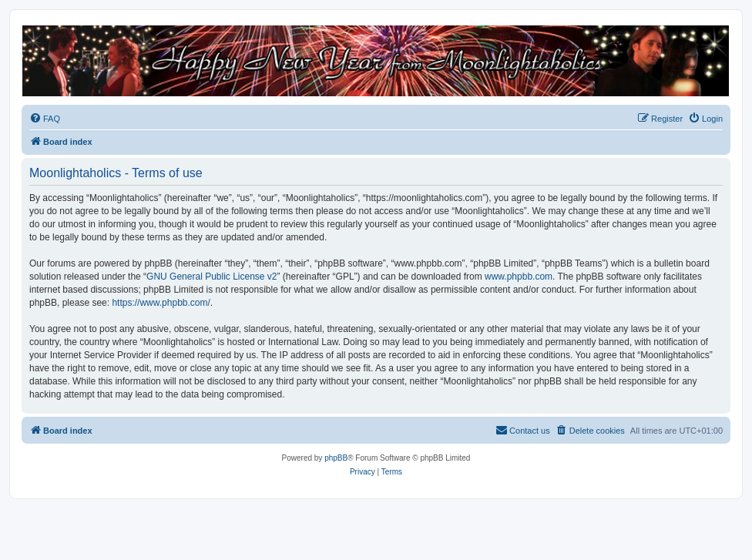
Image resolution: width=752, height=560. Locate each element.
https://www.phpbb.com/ (161, 303)
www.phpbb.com (519, 277)
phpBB (336, 458)
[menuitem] (45, 119)
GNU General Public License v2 (211, 277)
